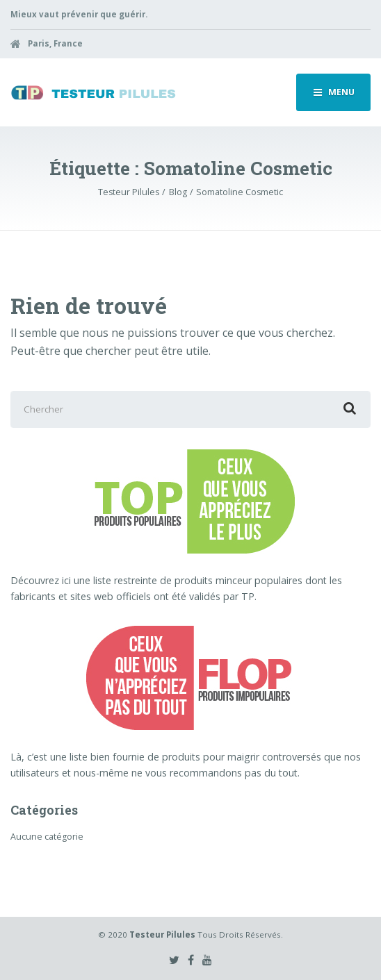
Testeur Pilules (162, 935)
